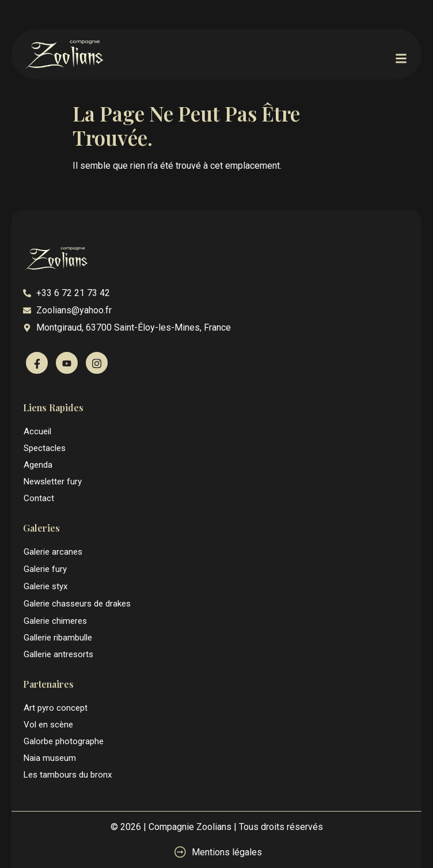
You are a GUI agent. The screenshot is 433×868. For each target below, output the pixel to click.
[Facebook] (37, 363)
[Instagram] (97, 363)
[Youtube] (67, 363)
